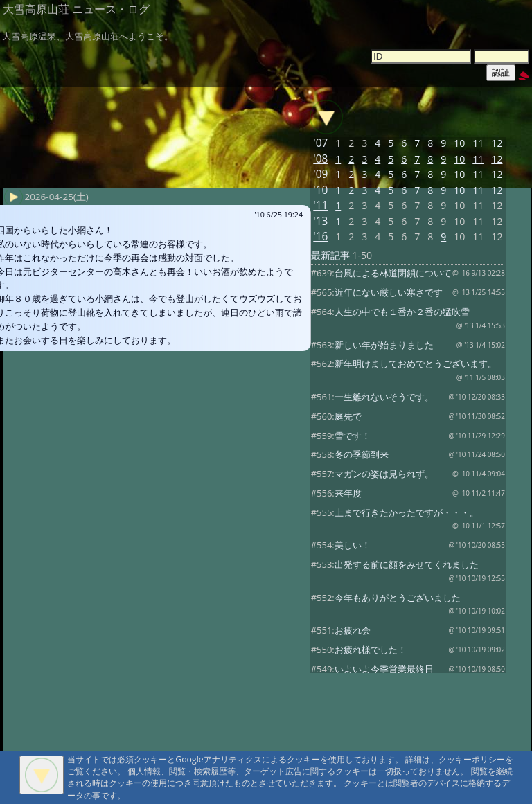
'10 (320, 190)
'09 (320, 174)
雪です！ (353, 436)
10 (459, 143)
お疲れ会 (353, 630)
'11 (320, 205)
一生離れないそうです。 (384, 397)
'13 (320, 221)
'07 (320, 143)
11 (478, 143)
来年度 (348, 493)
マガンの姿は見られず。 (384, 474)
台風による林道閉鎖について (393, 273)
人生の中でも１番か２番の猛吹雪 (402, 312)
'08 (320, 159)
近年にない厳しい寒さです (389, 292)
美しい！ (353, 545)
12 (497, 143)
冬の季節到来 (362, 454)
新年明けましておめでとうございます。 (416, 364)
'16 (320, 236)
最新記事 (330, 255)
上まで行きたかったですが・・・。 (407, 512)
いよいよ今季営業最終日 (384, 669)
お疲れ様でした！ (371, 650)
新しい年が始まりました (384, 345)
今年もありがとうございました (398, 598)
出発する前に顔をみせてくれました (407, 564)
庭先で (348, 416)
